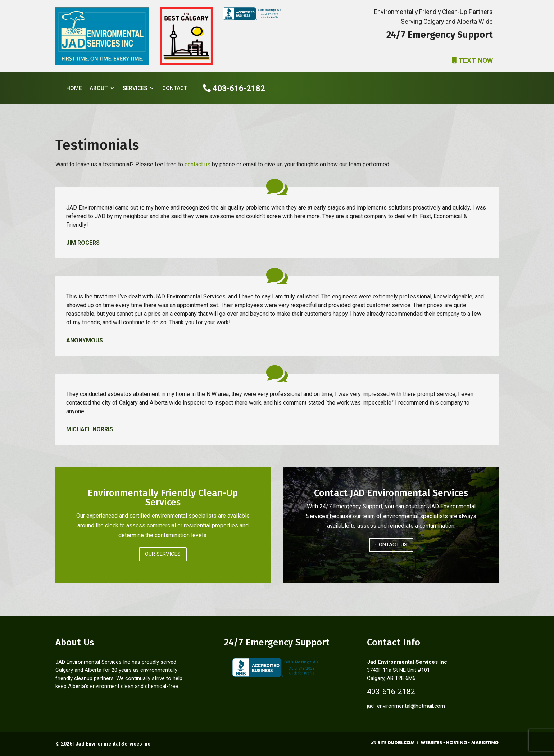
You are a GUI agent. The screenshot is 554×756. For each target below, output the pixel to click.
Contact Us (391, 545)
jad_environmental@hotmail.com (406, 706)
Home (74, 88)
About (99, 88)
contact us (197, 164)
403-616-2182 (234, 88)
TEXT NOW (473, 60)
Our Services (163, 554)
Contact (175, 88)
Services (135, 88)
